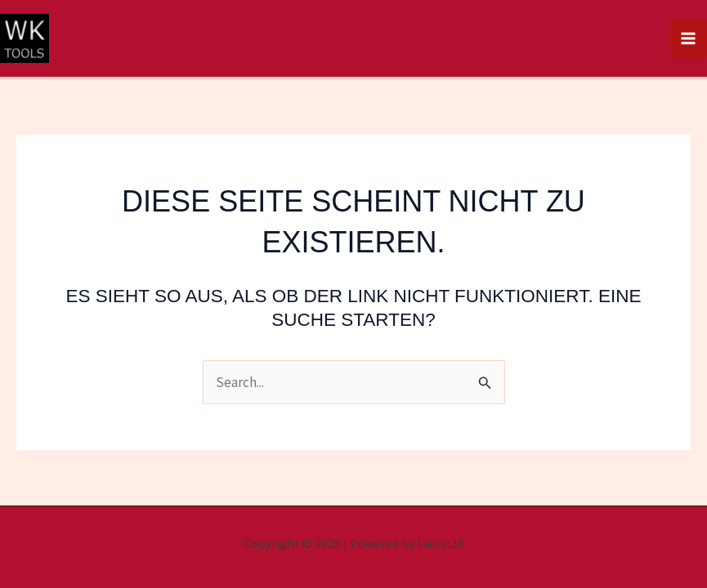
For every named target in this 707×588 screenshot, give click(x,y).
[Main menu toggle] (689, 38)
